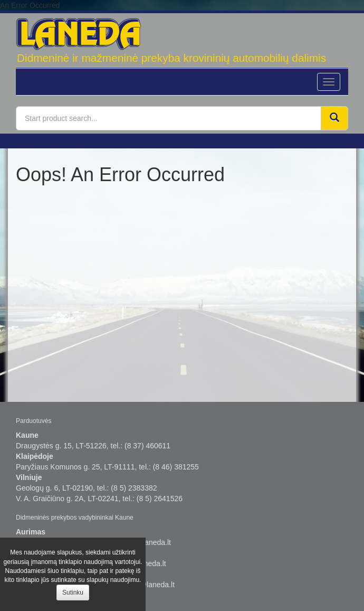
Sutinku (73, 593)
